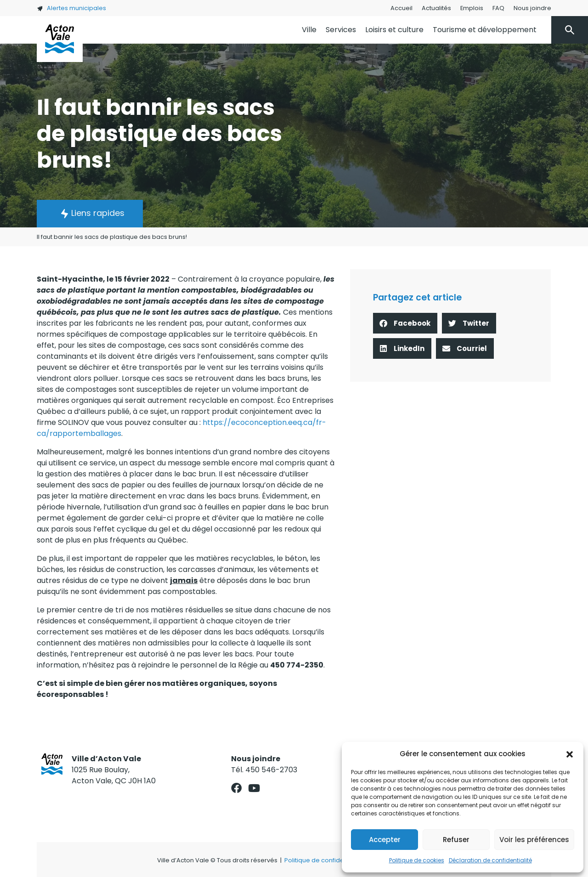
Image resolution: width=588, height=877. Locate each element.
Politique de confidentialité (324, 860)
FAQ (498, 8)
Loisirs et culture (394, 30)
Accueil (401, 8)
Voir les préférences (534, 840)
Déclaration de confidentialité (490, 860)
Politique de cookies (417, 860)
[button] (570, 754)
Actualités (436, 8)
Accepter (385, 840)
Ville (309, 30)
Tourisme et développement (485, 30)
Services (341, 30)
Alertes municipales (71, 8)
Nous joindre (532, 8)
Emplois (472, 8)
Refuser (456, 840)
